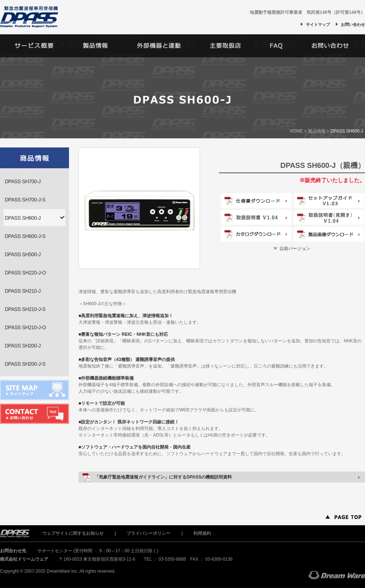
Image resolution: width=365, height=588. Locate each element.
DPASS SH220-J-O (25, 273)
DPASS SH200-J (23, 346)
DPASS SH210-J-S (25, 309)
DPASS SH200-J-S (25, 364)
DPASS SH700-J (23, 181)
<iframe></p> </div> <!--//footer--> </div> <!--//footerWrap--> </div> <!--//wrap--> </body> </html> (182, 556)
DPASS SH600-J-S (25, 236)
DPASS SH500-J (23, 254)
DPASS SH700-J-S (25, 200)
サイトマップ (318, 24)
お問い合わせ (353, 24)
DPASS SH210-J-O (25, 327)
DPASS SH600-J (23, 218)
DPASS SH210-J (23, 291)
